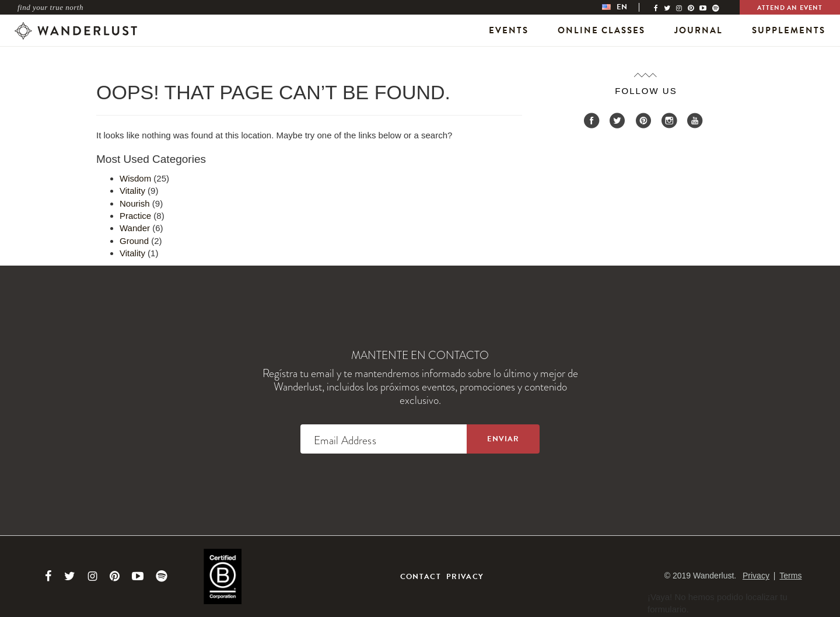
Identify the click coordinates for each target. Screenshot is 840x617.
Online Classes (601, 30)
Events (509, 30)
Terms (790, 576)
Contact (421, 577)
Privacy (465, 577)
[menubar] (626, 7)
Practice (135, 216)
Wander (135, 228)
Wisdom (135, 178)
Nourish (135, 203)
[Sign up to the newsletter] (503, 439)
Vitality (132, 191)
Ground (134, 241)
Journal (699, 30)
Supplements (789, 30)
